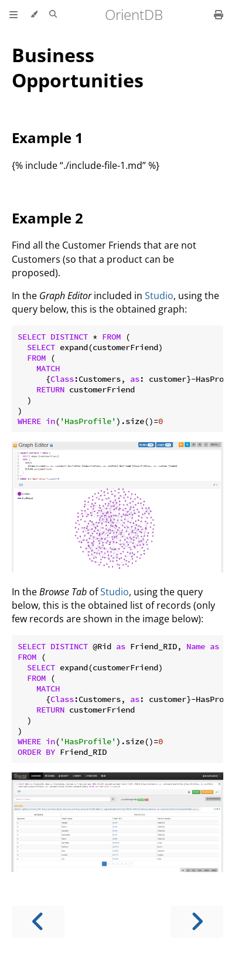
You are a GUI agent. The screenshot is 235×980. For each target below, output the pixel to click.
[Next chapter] (197, 922)
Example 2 (47, 218)
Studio (159, 296)
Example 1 (47, 138)
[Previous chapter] (38, 922)
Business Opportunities (78, 67)
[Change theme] (34, 15)
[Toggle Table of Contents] (13, 15)
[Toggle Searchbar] (53, 15)
